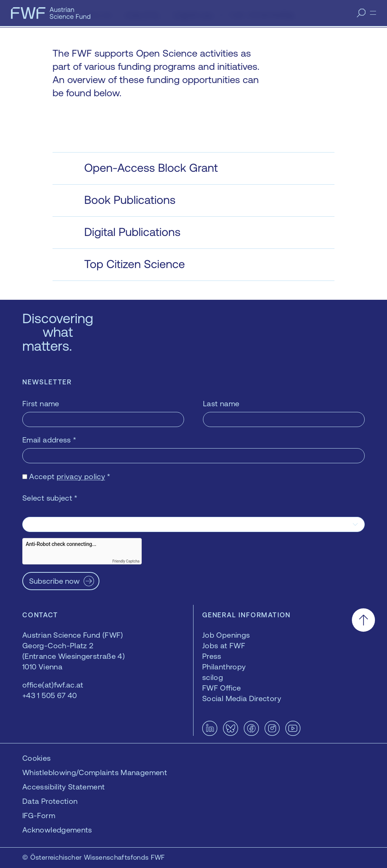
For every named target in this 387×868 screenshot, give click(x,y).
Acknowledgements (57, 830)
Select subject (50, 498)
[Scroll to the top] (363, 620)
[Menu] (373, 13)
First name (41, 403)
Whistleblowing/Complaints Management (95, 772)
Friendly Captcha (126, 561)
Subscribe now (54, 581)
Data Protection (50, 801)
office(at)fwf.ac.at (53, 685)
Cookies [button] (37, 758)
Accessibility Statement (63, 787)
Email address (49, 440)
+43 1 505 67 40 (50, 695)
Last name (221, 403)
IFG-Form (39, 815)
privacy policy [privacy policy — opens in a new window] (81, 476)
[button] (194, 168)
